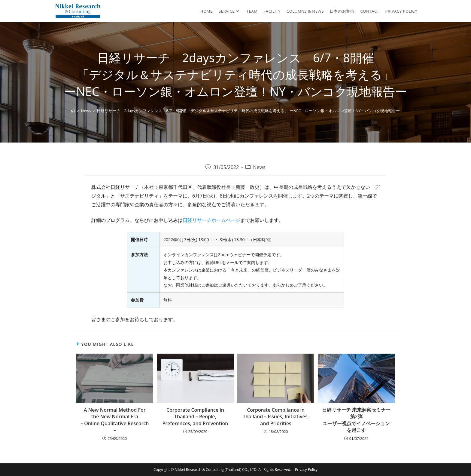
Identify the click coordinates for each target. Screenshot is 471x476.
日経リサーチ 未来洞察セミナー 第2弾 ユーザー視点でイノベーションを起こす (356, 420)
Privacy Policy (306, 470)
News (259, 167)
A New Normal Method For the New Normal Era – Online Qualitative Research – (115, 420)
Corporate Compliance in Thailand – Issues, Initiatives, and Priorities (276, 417)
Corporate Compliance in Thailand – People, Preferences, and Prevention (195, 417)
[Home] (73, 111)
